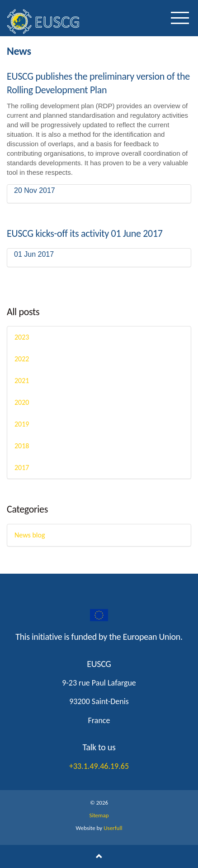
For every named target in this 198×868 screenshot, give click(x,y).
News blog (30, 535)
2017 (22, 468)
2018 (22, 446)
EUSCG (52, 22)
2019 (22, 424)
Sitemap (99, 815)
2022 (22, 359)
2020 (22, 402)
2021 (22, 381)
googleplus (99, 615)
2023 (22, 337)
